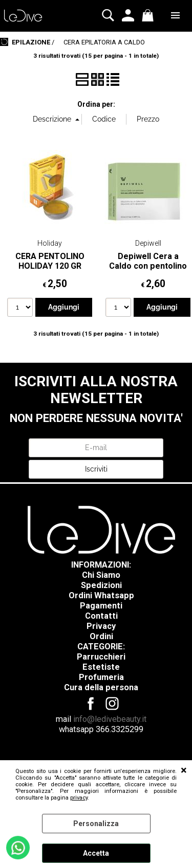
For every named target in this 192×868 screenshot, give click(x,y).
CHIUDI (184, 770)
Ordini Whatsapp (101, 595)
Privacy (101, 626)
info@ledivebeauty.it (110, 719)
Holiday (50, 243)
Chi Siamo (101, 575)
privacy (79, 798)
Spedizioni (101, 585)
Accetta (96, 853)
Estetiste (101, 667)
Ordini (101, 636)
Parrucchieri (101, 657)
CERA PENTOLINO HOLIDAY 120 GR (50, 261)
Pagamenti (101, 606)
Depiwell (148, 243)
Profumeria (101, 677)
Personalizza (96, 824)
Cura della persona (101, 687)
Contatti (101, 616)
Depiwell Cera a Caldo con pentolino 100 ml (148, 266)
